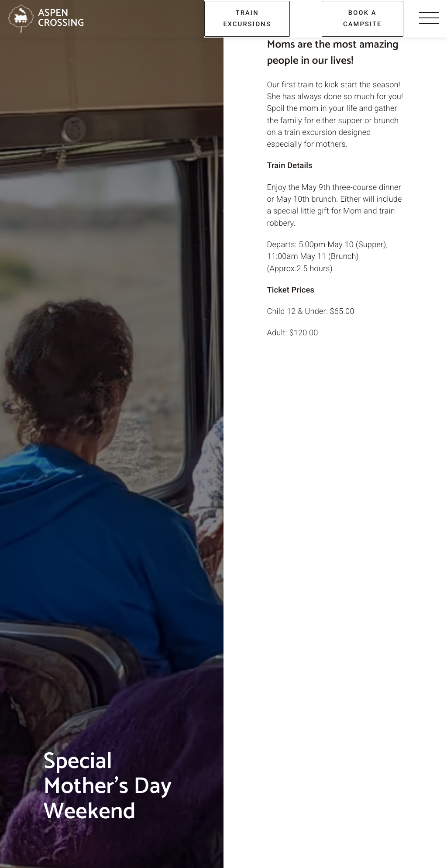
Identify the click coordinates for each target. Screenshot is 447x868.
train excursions (247, 18)
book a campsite (363, 18)
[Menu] (429, 19)
